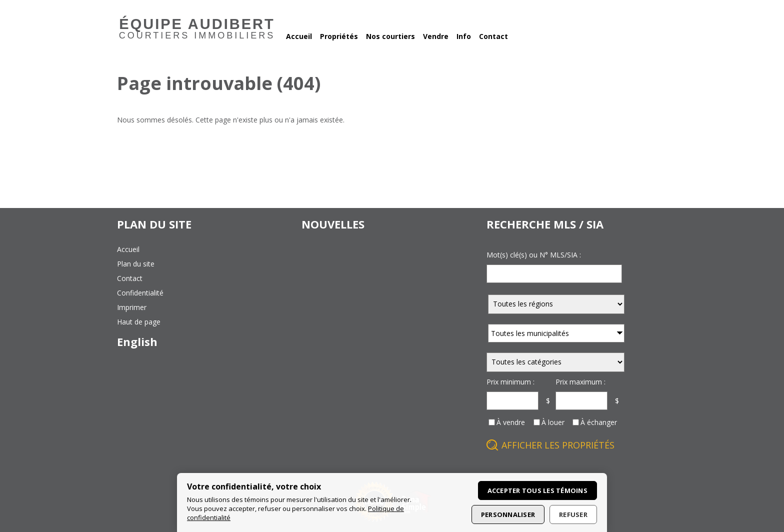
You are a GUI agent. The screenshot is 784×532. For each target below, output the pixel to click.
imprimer (132, 307)
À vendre (511, 422)
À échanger (599, 422)
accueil (128, 249)
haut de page (139, 322)
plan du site (136, 264)
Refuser (573, 514)
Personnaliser (508, 514)
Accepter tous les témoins (538, 490)
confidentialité (140, 293)
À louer (553, 422)
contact (130, 278)
